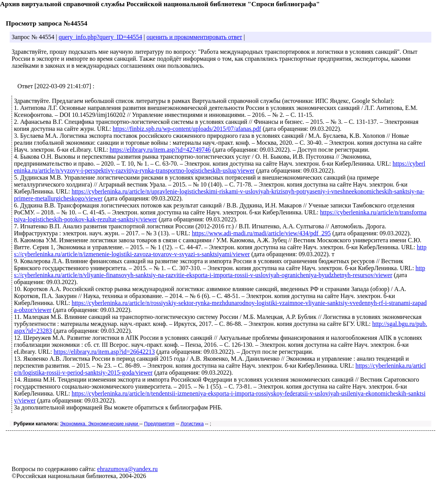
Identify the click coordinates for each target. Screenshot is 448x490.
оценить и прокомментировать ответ (194, 37)
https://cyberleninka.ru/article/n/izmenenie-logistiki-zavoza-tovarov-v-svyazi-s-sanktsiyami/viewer (220, 251)
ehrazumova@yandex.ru (127, 469)
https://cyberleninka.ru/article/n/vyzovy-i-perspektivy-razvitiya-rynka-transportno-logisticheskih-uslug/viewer (220, 167)
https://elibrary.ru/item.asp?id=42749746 (160, 150)
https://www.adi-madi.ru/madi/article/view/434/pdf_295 (261, 233)
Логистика (192, 424)
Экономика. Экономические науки (100, 424)
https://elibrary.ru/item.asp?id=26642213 (104, 352)
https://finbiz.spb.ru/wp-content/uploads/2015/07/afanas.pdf (187, 129)
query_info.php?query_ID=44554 (100, 37)
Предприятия (159, 424)
